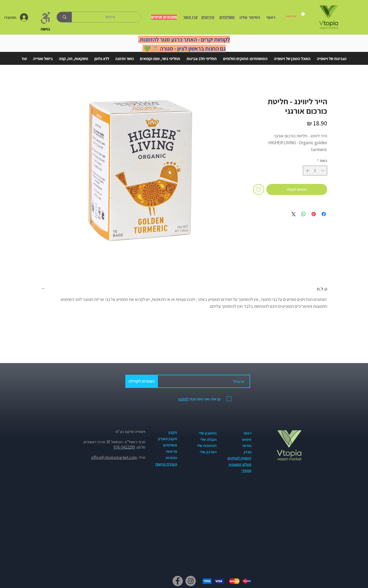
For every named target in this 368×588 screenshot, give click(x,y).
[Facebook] (178, 581)
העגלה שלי (208, 439)
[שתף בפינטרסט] (314, 214)
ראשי (247, 433)
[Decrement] (323, 171)
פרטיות (172, 451)
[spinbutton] (315, 171)
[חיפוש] (110, 17)
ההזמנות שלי (207, 445)
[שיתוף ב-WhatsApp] (304, 214)
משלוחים (170, 445)
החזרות (171, 458)
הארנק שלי (208, 452)
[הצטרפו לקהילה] (142, 381)
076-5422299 (124, 447)
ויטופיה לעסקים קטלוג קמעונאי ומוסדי (240, 464)
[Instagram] (191, 581)
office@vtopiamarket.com (114, 457)
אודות (247, 445)
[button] (332, 56)
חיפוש (247, 439)
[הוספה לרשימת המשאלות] (259, 190)
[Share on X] (294, 214)
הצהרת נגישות (166, 464)
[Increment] (307, 171)
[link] (296, 15)
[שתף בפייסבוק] (324, 214)
